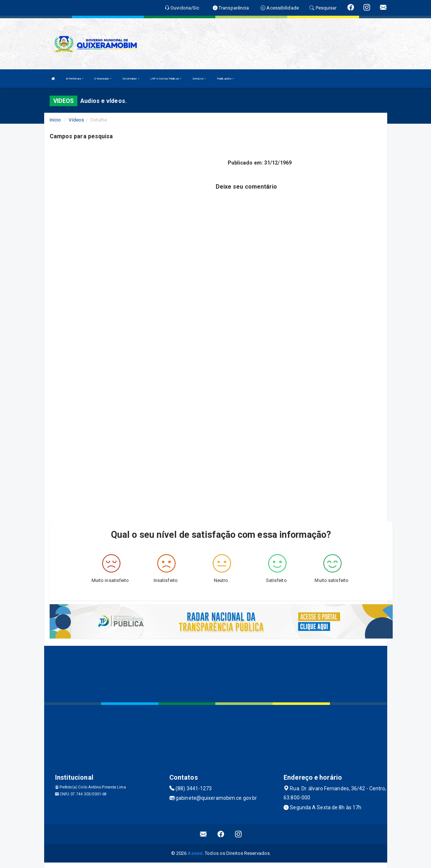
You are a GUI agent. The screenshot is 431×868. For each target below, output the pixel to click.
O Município (103, 79)
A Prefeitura (75, 79)
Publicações (225, 79)
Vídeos (76, 120)
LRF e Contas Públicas (166, 79)
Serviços (199, 79)
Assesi (195, 853)
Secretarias (131, 79)
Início (55, 120)
